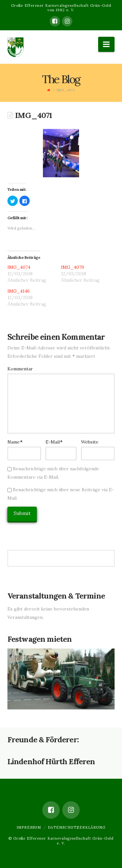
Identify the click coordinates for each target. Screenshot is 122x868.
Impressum (29, 827)
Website (90, 442)
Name (15, 442)
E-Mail (54, 442)
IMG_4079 (72, 267)
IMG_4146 (19, 291)
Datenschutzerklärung (77, 827)
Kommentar (20, 369)
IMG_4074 (19, 267)
